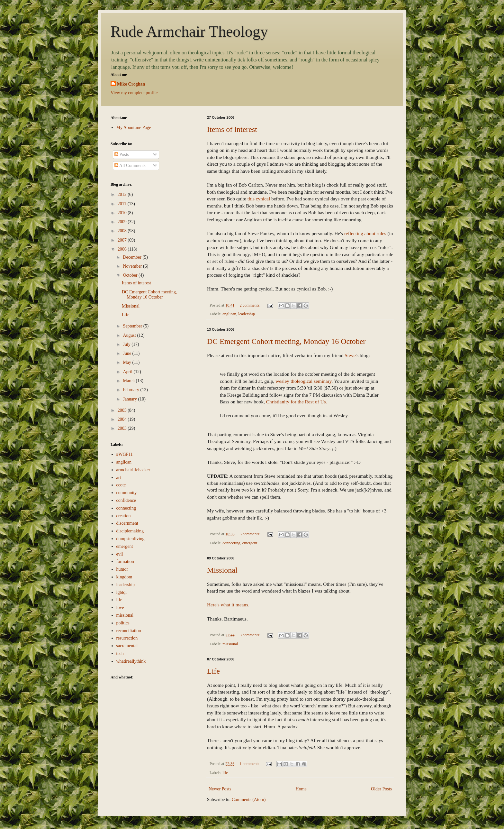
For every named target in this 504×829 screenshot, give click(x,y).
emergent (250, 543)
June (127, 353)
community (127, 493)
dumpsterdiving (130, 539)
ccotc (121, 485)
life (225, 773)
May (127, 362)
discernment (127, 523)
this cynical (259, 199)
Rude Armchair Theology (189, 31)
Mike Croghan (131, 84)
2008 (123, 231)
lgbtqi (122, 592)
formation (125, 562)
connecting (231, 543)
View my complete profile (134, 93)
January (130, 399)
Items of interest (232, 129)
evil (120, 554)
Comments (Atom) (249, 800)
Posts (122, 155)
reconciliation (129, 631)
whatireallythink (131, 661)
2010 (123, 213)
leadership (247, 314)
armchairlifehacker (133, 470)
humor (122, 569)
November (133, 266)
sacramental (127, 646)
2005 (123, 410)
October (131, 275)
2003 (123, 428)
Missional (222, 570)
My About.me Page (134, 128)
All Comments (130, 166)
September (133, 326)
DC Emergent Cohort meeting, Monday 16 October (286, 341)
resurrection (127, 638)
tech (120, 654)
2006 (123, 249)
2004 (123, 419)
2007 (123, 240)
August (130, 335)
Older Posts (381, 789)
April (128, 372)
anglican (229, 314)
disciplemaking (130, 531)
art (119, 478)
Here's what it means (228, 605)
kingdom (124, 577)
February (131, 390)
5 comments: (250, 534)
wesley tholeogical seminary (303, 381)
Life (213, 671)
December (133, 257)
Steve (350, 355)
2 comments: (250, 305)
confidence (126, 500)
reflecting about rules (365, 233)
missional (230, 644)
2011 (123, 204)
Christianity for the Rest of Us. (297, 402)
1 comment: (250, 764)
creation (124, 516)
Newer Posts (220, 789)
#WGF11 (125, 454)
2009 (123, 222)
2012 (123, 194)
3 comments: (250, 635)
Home (301, 789)
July (127, 344)
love (120, 608)
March (129, 381)
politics (123, 623)
